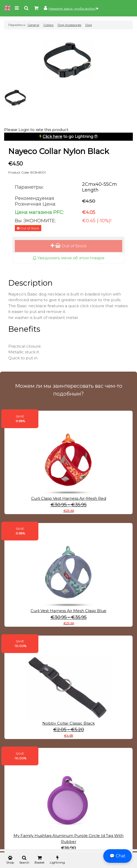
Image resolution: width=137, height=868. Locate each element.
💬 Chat (118, 856)
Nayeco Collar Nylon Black (59, 151)
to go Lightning (68, 136)
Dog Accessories (69, 25)
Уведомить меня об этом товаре (68, 258)
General (33, 25)
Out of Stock (68, 246)
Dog (89, 25)
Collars (48, 25)
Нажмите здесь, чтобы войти (73, 8)
